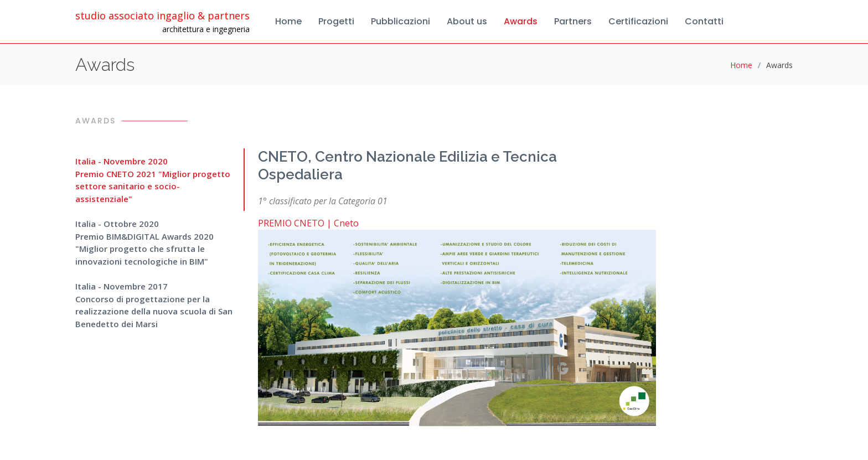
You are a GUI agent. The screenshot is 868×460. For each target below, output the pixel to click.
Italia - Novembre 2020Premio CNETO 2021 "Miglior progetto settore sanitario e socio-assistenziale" (153, 180)
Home (288, 21)
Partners (573, 21)
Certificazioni (638, 21)
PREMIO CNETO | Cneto (308, 223)
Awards (521, 21)
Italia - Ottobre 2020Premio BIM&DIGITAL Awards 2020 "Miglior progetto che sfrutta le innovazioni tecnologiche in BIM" (144, 242)
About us (467, 21)
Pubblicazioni (401, 21)
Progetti (336, 21)
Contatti (704, 21)
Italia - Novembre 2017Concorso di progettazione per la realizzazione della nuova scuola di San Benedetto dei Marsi (154, 305)
